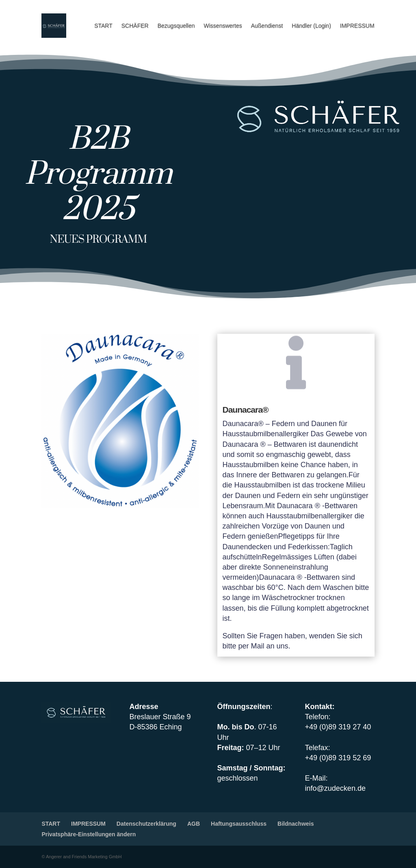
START (103, 26)
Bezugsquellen (176, 26)
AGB (194, 824)
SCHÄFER (135, 26)
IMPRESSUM (357, 26)
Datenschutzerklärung (146, 824)
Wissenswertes (223, 26)
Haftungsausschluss (239, 824)
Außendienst (267, 26)
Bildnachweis (296, 824)
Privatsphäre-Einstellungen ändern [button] (89, 834)
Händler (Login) (311, 26)
